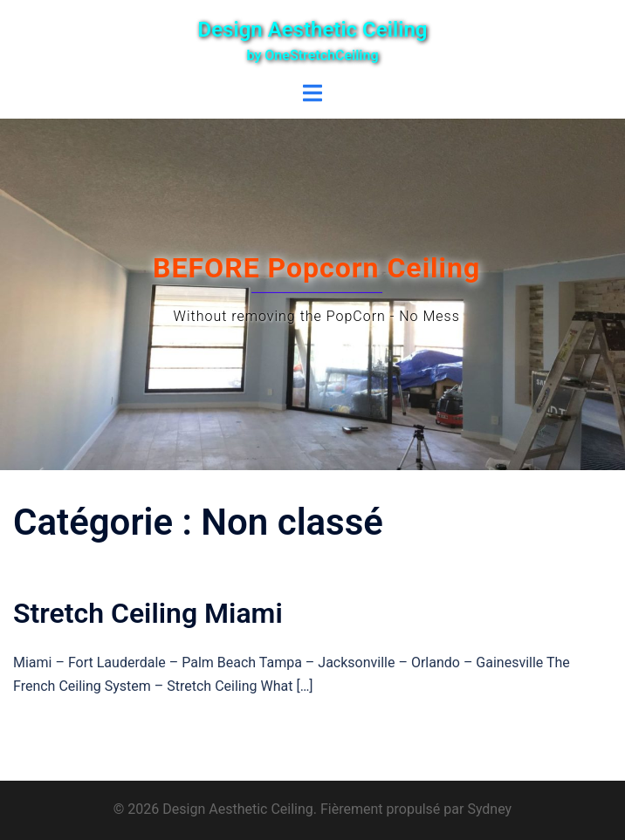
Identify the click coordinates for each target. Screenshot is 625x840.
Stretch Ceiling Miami (148, 613)
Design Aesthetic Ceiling (313, 30)
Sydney (489, 809)
